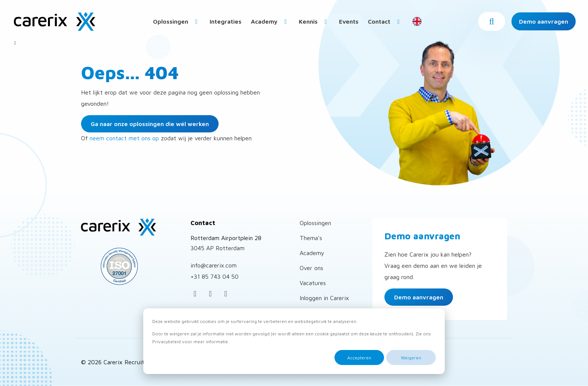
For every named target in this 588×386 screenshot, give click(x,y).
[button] (492, 21)
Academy (270, 21)
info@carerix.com (214, 265)
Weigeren (411, 358)
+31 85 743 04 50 (214, 276)
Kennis (314, 21)
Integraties (226, 21)
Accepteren (359, 358)
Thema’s (311, 238)
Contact (385, 21)
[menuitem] (177, 21)
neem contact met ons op (124, 138)
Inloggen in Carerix (324, 298)
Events (349, 21)
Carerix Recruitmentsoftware (54, 21)
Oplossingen (177, 21)
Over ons (311, 268)
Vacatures (313, 283)
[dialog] (294, 341)
